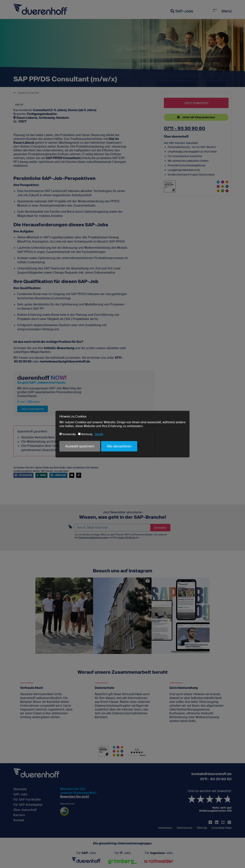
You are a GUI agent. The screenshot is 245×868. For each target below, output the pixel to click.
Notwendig (67, 434)
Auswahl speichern (80, 446)
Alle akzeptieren (119, 446)
